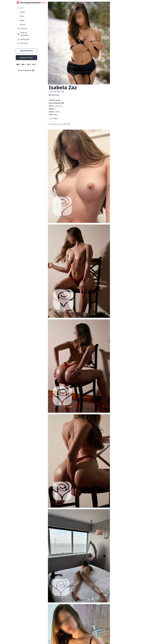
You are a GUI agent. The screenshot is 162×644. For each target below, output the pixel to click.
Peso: (51, 115)
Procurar (22, 29)
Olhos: (52, 106)
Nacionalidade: (55, 103)
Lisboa (22, 12)
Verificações (23, 39)
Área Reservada (26, 51)
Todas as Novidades (23, 34)
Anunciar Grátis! (26, 58)
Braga (22, 20)
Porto (22, 16)
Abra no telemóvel (27, 70)
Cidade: (52, 100)
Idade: (52, 109)
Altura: (52, 112)
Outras (22, 24)
